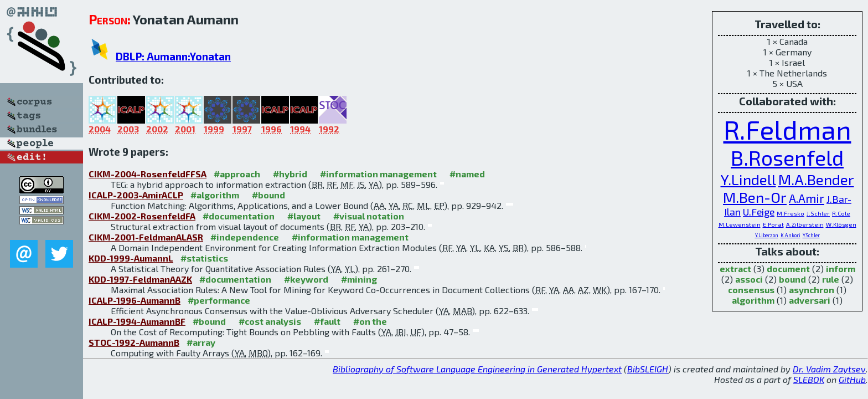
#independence (245, 237)
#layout (304, 216)
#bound (268, 195)
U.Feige (759, 212)
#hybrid (290, 174)
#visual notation (369, 216)
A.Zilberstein (805, 224)
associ (749, 279)
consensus (751, 290)
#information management (378, 174)
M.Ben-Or (755, 197)
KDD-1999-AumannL (131, 258)
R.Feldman (787, 129)
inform (841, 268)
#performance (219, 300)
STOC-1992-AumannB (134, 342)
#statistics (204, 258)
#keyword (306, 279)
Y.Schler (811, 235)
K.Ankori (790, 235)
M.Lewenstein (740, 224)
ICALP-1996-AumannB (135, 300)
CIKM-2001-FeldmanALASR (146, 237)
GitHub (852, 379)
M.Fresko (790, 213)
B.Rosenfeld (787, 158)
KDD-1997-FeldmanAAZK (140, 279)
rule (831, 279)
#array (201, 342)
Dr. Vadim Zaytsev (829, 369)
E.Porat (773, 224)
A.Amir (807, 198)
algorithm (753, 300)
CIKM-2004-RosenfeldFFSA (148, 174)
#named (467, 174)
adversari (810, 300)
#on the (370, 321)
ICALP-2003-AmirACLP (136, 195)
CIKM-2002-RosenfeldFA (142, 216)
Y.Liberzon (767, 235)
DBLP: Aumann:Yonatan (173, 56)
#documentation (239, 216)
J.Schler (818, 213)
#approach (237, 174)
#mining (359, 279)
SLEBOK (809, 379)
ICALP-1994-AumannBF (137, 321)
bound (792, 279)
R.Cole (841, 213)
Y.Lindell (748, 179)
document (788, 268)
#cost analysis (270, 321)
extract (735, 268)
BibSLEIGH (648, 369)
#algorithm (215, 195)
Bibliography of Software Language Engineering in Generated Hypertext (477, 369)
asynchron (812, 290)
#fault (327, 321)
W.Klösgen (841, 224)
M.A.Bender (816, 179)
